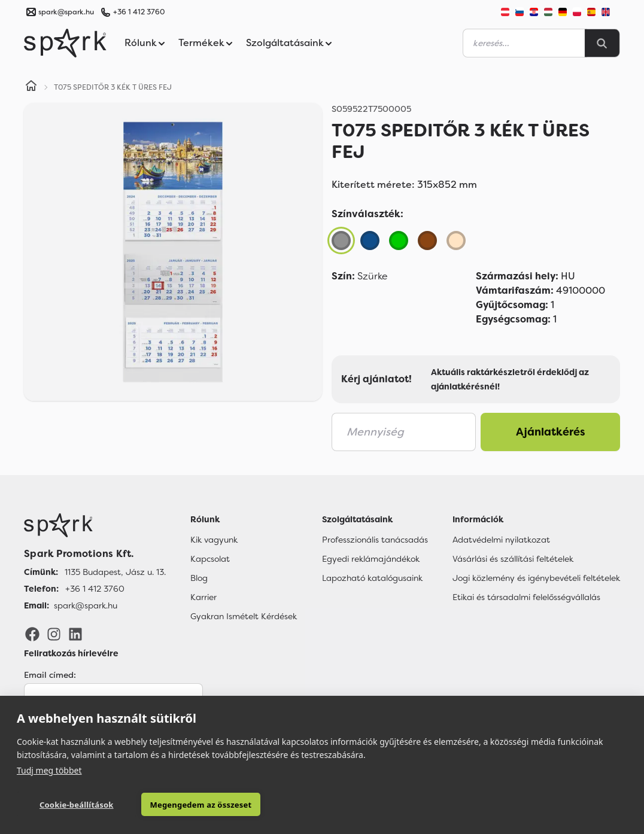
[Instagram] (54, 634)
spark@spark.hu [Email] (86, 605)
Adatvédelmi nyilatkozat (501, 540)
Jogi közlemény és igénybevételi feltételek (536, 578)
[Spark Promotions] (65, 43)
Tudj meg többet (49, 770)
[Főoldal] (95, 525)
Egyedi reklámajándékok (371, 559)
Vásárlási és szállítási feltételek (513, 559)
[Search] (602, 43)
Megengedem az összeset (201, 805)
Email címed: (50, 675)
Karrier (203, 597)
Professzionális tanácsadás (375, 540)
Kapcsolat (210, 559)
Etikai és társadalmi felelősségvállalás (526, 597)
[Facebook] (32, 634)
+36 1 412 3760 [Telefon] (95, 589)
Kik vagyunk (214, 540)
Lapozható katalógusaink (372, 578)
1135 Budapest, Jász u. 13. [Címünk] (115, 572)
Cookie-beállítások (77, 805)
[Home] (31, 87)
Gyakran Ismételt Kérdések (244, 616)
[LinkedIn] (75, 634)
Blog (199, 578)
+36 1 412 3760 (139, 12)
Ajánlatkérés (551, 432)
